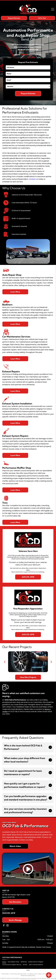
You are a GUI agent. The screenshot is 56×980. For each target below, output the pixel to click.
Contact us (33, 179)
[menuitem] (5, 962)
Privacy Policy (5, 974)
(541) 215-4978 (9, 913)
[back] (5, 662)
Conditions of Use (32, 974)
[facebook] (4, 926)
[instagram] (7, 926)
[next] (51, 662)
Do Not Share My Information (19, 974)
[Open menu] (53, 9)
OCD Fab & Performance (12, 957)
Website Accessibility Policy (28, 975)
